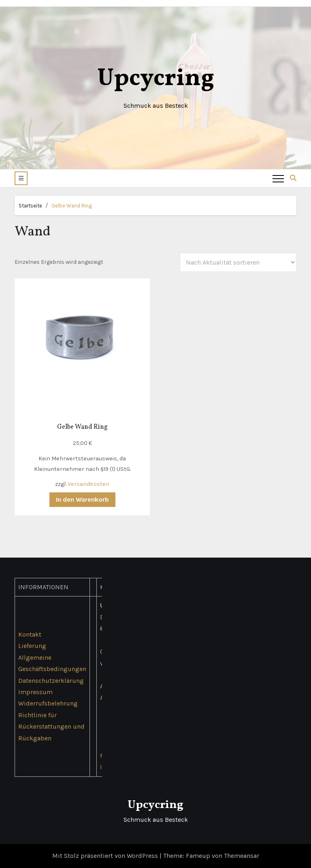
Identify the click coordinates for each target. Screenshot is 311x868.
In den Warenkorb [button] (82, 499)
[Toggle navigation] (278, 178)
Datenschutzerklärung (51, 681)
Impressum (35, 692)
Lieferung (32, 646)
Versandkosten (88, 484)
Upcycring (156, 79)
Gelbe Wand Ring (72, 206)
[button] (21, 178)
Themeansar (242, 856)
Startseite (30, 206)
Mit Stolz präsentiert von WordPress (106, 856)
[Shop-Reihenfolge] (238, 262)
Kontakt (30, 634)
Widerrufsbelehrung (48, 704)
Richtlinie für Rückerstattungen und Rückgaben (51, 727)
